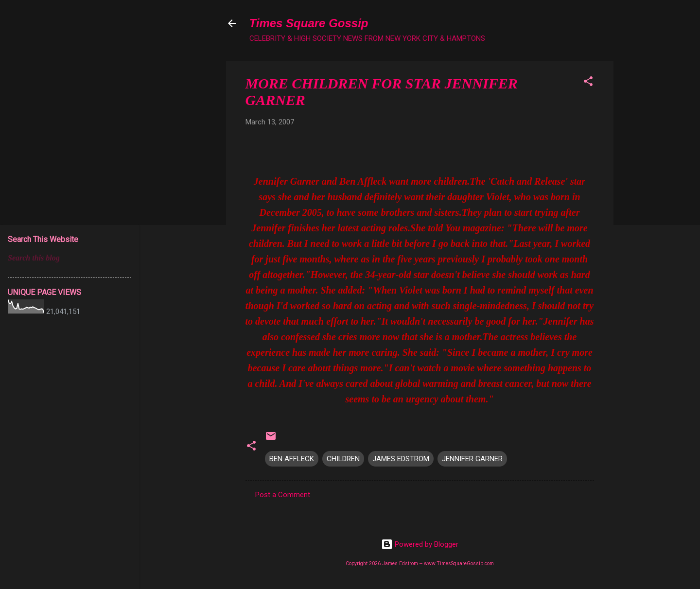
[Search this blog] (70, 258)
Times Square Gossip (309, 23)
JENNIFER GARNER (472, 459)
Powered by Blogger (420, 544)
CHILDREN (343, 459)
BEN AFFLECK (292, 459)
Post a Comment (283, 495)
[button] (588, 83)
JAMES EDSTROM (401, 459)
